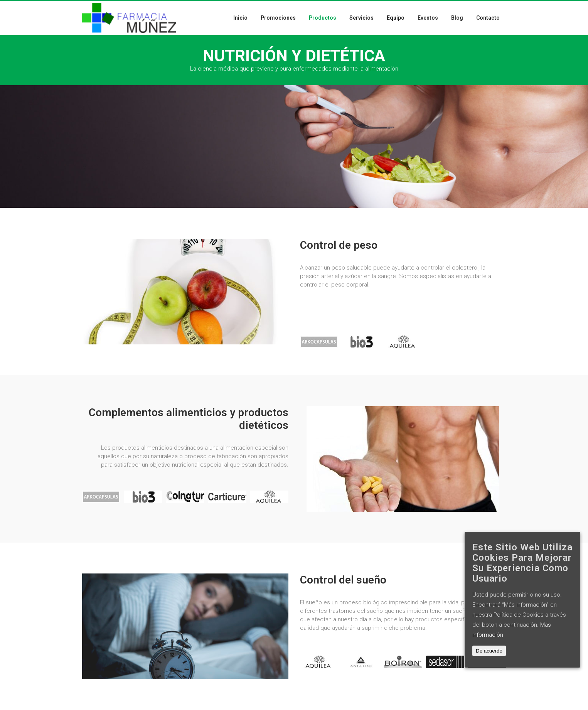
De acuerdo (489, 651)
